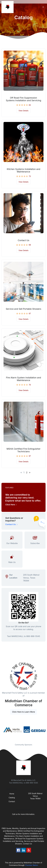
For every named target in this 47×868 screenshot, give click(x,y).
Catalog (12, 798)
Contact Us (24, 240)
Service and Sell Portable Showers (23, 309)
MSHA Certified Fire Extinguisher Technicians (23, 450)
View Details (23, 111)
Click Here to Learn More (24, 712)
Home (12, 794)
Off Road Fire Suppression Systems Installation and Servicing (23, 99)
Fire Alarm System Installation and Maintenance (23, 379)
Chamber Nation (31, 865)
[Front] (8, 7)
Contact (12, 801)
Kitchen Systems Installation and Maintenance (23, 170)
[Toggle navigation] (43, 7)
